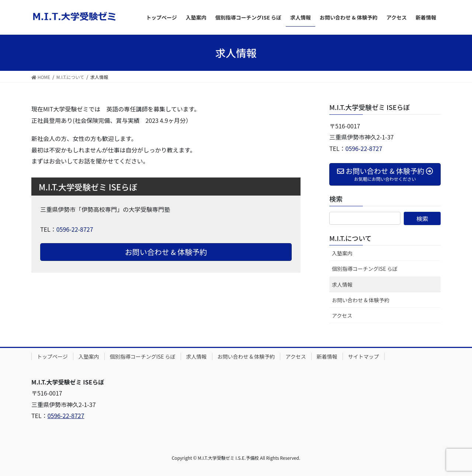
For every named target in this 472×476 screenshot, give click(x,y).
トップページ (52, 356)
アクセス (342, 315)
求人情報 (342, 284)
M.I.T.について (350, 238)
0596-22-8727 (75, 229)
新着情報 (327, 356)
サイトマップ (364, 356)
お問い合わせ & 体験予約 (166, 252)
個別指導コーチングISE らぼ (365, 269)
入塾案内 (342, 253)
